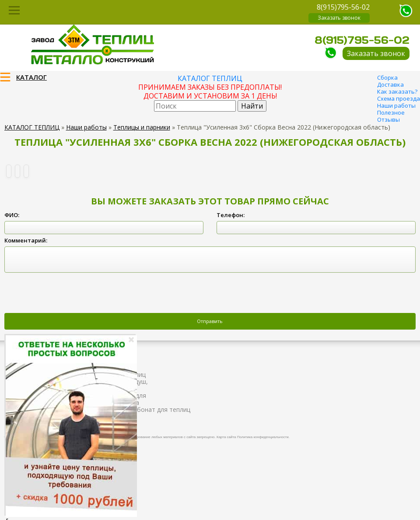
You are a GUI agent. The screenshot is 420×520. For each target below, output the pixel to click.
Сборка (387, 77)
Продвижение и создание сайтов (395, 436)
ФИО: (12, 215)
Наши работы (396, 105)
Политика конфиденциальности (263, 437)
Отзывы (388, 119)
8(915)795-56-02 (343, 7)
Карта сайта (226, 437)
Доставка (390, 84)
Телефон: (231, 215)
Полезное (391, 112)
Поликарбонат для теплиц (151, 409)
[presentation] (71, 294)
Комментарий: (26, 240)
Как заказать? (397, 91)
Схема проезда (399, 98)
